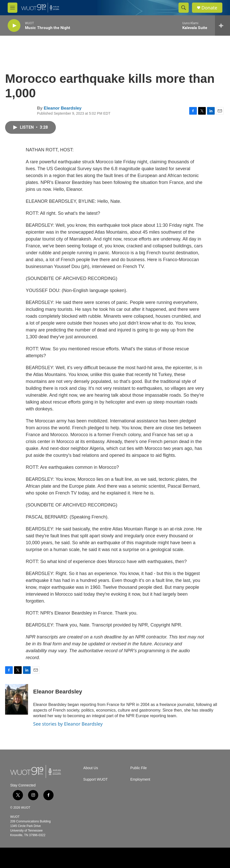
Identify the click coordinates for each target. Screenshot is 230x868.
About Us (91, 768)
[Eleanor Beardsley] (17, 699)
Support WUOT (96, 779)
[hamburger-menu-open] (12, 8)
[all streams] (222, 25)
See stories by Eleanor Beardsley (68, 724)
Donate (209, 8)
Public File (139, 768)
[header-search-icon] (184, 8)
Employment (140, 779)
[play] (14, 26)
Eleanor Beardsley (62, 108)
